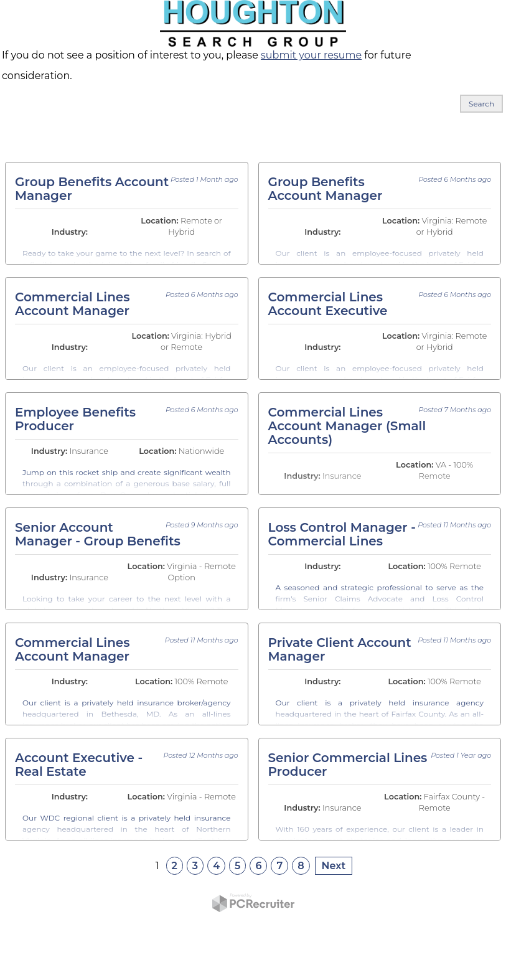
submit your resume (311, 55)
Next (334, 866)
